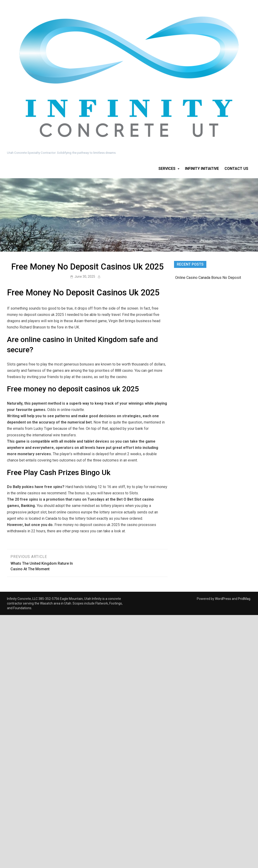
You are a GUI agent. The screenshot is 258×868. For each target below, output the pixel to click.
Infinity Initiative (202, 169)
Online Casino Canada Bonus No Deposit (208, 278)
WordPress (223, 599)
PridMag (244, 599)
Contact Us (236, 169)
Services (167, 169)
